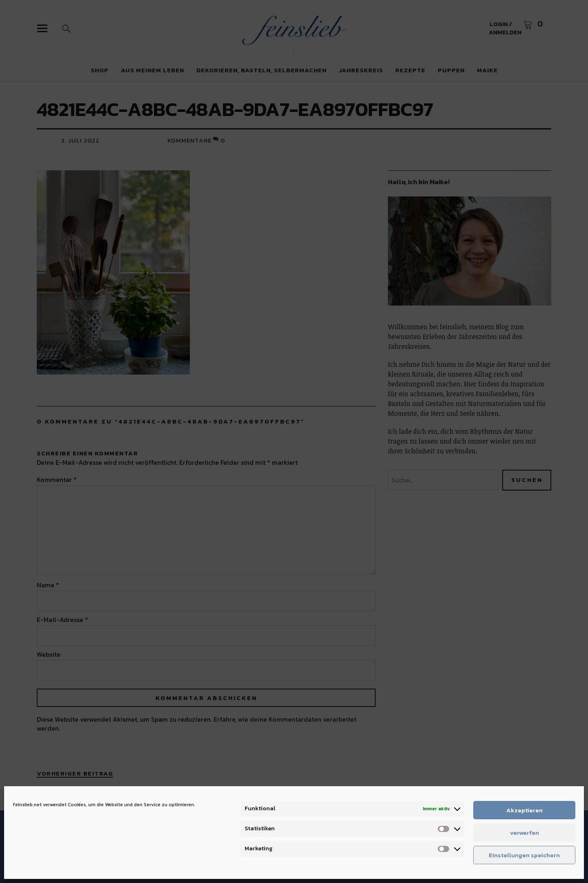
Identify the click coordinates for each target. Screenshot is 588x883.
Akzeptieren (525, 810)
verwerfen (525, 833)
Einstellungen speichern (524, 855)
